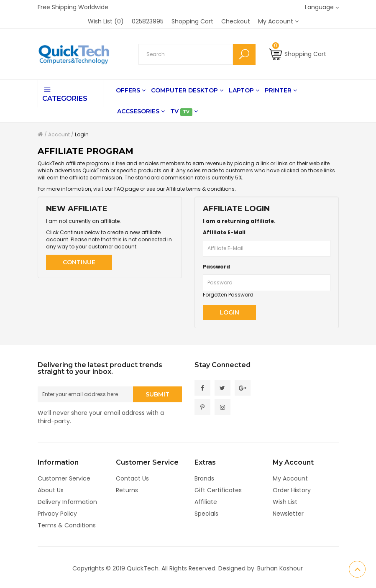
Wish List (285, 502)
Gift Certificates (218, 490)
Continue (79, 262)
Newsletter (288, 514)
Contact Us (132, 478)
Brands (204, 478)
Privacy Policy (57, 514)
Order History (292, 490)
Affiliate (206, 502)
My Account (290, 478)
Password (216, 267)
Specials (206, 514)
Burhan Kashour (280, 568)
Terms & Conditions (67, 525)
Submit (157, 395)
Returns (127, 490)
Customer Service (64, 478)
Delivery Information (67, 502)
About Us (51, 490)
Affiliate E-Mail (224, 232)
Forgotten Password (228, 295)
